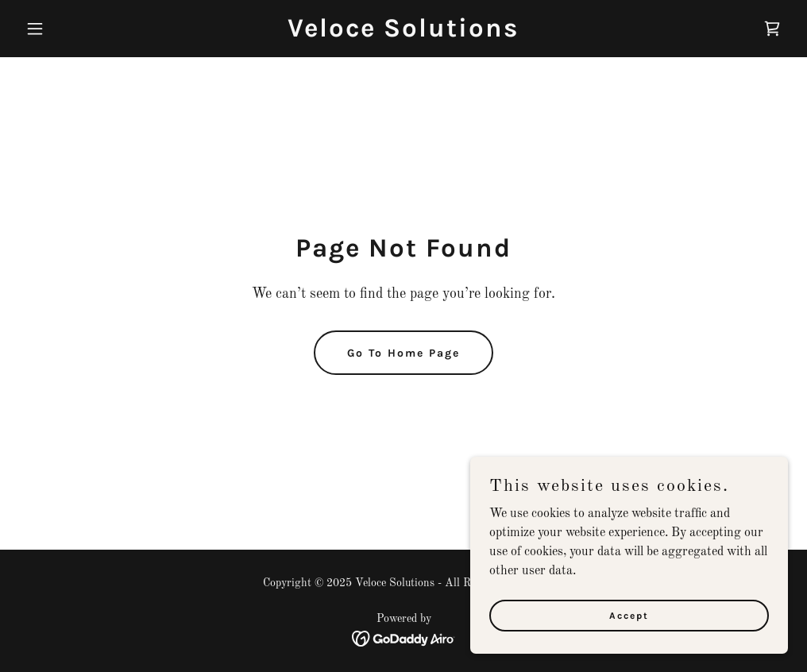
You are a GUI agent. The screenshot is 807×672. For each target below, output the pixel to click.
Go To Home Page (403, 353)
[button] (77, 29)
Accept (629, 615)
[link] (403, 33)
